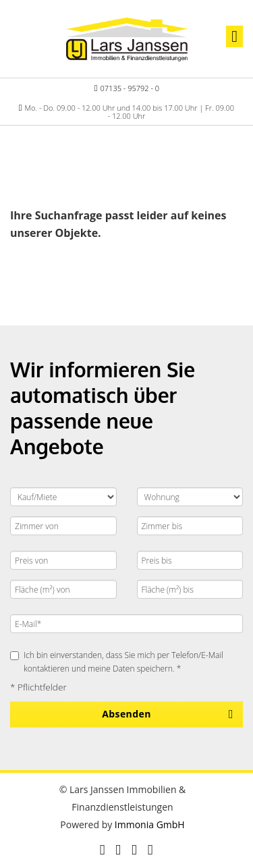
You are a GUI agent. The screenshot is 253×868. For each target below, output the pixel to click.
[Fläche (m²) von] (63, 589)
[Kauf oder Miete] (63, 497)
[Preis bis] (190, 560)
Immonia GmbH (150, 824)
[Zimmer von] (63, 526)
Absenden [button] (126, 714)
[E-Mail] (126, 624)
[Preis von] (63, 560)
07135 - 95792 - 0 (130, 88)
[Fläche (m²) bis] (190, 589)
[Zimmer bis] (190, 526)
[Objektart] (190, 497)
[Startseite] (127, 38)
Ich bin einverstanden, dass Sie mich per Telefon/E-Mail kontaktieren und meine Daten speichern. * (117, 661)
